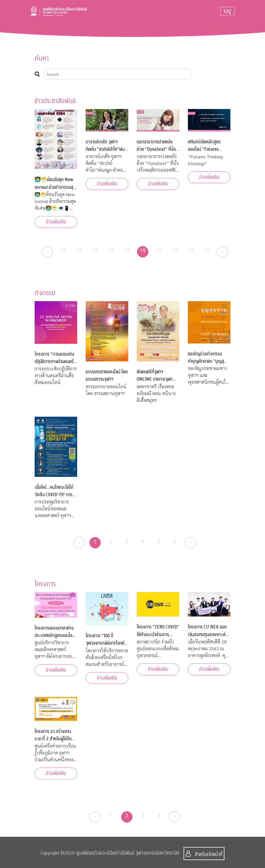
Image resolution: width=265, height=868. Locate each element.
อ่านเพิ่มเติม (56, 222)
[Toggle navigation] (227, 11)
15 (143, 250)
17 (175, 250)
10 (63, 250)
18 (191, 250)
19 (206, 250)
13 (111, 250)
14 (127, 250)
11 (79, 250)
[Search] (118, 74)
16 (159, 250)
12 (95, 250)
